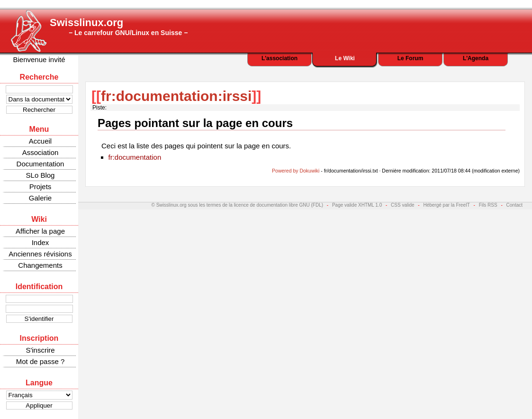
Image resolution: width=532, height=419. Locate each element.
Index (41, 242)
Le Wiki (345, 58)
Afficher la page (40, 231)
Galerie (40, 198)
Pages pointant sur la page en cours (195, 123)
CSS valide (402, 205)
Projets (41, 187)
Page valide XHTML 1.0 (357, 205)
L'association (280, 58)
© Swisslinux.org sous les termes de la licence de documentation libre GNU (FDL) (238, 205)
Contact (514, 205)
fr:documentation (135, 157)
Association (41, 152)
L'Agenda (476, 58)
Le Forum (410, 58)
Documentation (41, 164)
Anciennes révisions (40, 254)
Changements (40, 265)
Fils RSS (488, 205)
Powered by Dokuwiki (296, 171)
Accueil (40, 141)
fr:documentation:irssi (176, 96)
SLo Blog (41, 175)
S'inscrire (40, 350)
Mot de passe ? (41, 361)
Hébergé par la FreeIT (446, 205)
